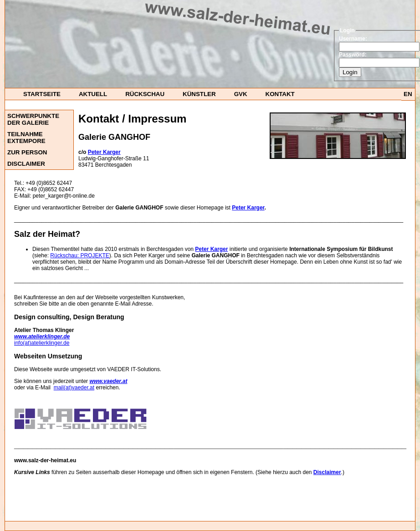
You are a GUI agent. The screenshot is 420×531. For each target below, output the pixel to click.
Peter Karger (248, 208)
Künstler (199, 94)
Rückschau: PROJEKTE (79, 255)
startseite (42, 94)
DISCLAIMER (26, 164)
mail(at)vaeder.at (74, 388)
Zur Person (27, 152)
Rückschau (145, 94)
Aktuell (93, 94)
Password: (353, 55)
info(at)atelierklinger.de (42, 343)
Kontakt (280, 94)
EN (408, 94)
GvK (241, 94)
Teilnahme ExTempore (26, 138)
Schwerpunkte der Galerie (33, 119)
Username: (353, 39)
